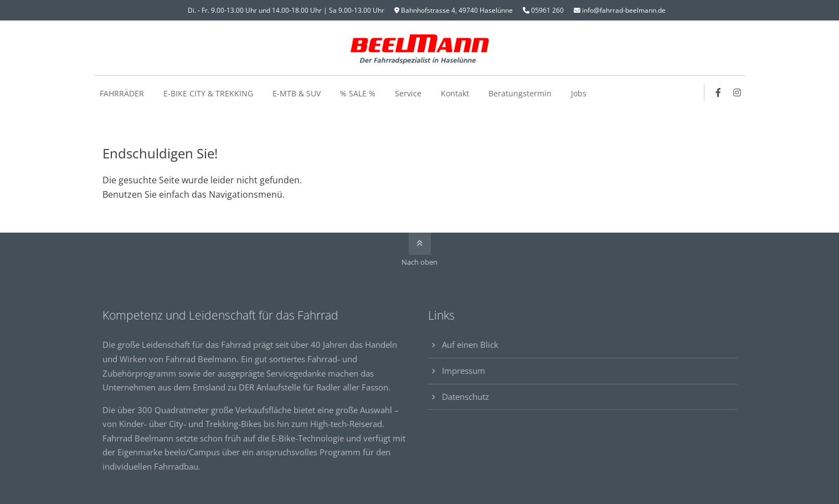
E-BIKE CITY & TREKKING (208, 93)
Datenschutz (465, 397)
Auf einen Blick (470, 344)
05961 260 (547, 10)
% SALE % (358, 93)
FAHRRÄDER (122, 93)
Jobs (579, 93)
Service (408, 93)
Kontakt (455, 93)
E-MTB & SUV (297, 93)
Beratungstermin (520, 93)
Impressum (464, 371)
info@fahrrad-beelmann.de (624, 10)
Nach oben (419, 262)
